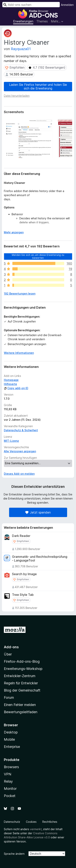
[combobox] (31, 5)
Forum (9, 697)
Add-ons (11, 647)
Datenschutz (12, 822)
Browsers (11, 767)
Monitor (10, 789)
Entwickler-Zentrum (20, 676)
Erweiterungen (23, 21)
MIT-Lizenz (11, 441)
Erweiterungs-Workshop (23, 669)
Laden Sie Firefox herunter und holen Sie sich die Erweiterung (38, 86)
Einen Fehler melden (20, 705)
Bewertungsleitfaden (21, 712)
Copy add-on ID (16, 388)
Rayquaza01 (21, 49)
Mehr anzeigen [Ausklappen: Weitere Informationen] (14, 232)
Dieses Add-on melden (19, 474)
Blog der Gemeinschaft (22, 690)
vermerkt (36, 829)
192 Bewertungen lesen (20, 294)
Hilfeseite (10, 384)
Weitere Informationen (19, 353)
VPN (8, 774)
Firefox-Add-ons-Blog (22, 661)
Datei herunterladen (17, 96)
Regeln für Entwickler (21, 683)
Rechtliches (50, 822)
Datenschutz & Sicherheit (21, 430)
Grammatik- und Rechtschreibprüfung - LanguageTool (40, 559)
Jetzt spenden (38, 512)
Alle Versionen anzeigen (20, 451)
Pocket (10, 796)
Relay (8, 781)
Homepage (11, 380)
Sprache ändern (14, 854)
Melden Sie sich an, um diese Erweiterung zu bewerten (38, 256)
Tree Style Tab (23, 595)
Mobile (9, 739)
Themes (42, 21)
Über (8, 654)
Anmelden (67, 5)
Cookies (31, 822)
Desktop (11, 732)
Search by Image (24, 574)
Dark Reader (21, 536)
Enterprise (12, 747)
